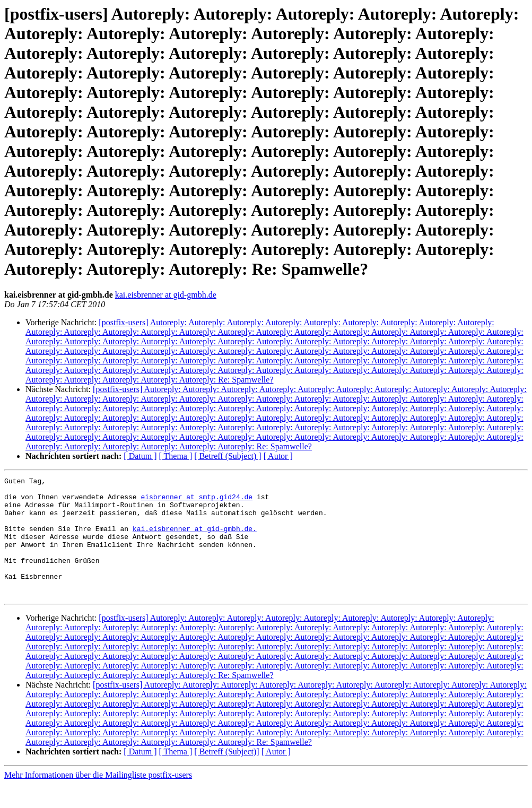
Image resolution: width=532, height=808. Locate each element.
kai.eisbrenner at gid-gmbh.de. (195, 540)
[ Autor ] (278, 456)
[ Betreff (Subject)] (226, 775)
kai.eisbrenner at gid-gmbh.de (166, 295)
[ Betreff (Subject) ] (228, 456)
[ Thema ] (176, 456)
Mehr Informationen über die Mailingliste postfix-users (98, 799)
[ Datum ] (140, 456)
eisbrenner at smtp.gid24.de (197, 501)
